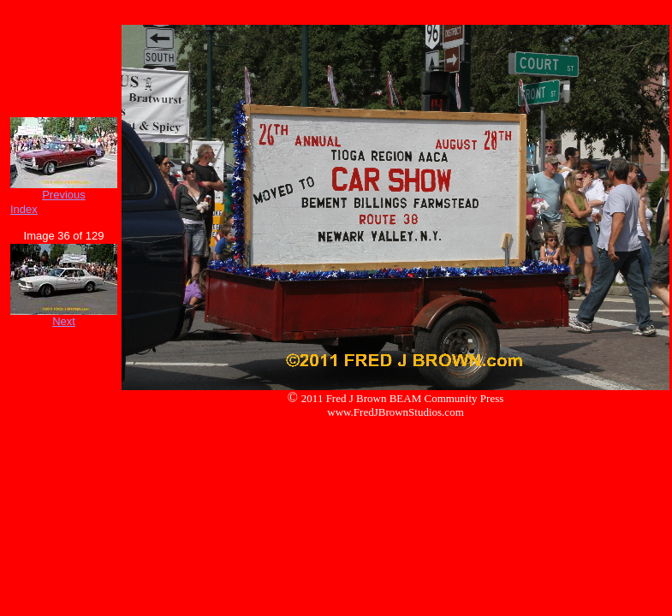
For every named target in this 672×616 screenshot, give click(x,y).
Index (24, 209)
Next (64, 321)
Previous (64, 195)
